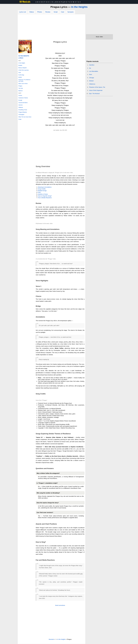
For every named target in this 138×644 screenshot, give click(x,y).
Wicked (91, 81)
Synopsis (71, 12)
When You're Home (23, 84)
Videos (32, 12)
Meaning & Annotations (45, 187)
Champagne (21, 115)
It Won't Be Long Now (24, 70)
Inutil (20, 73)
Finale (20, 119)
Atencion (21, 105)
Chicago (92, 78)
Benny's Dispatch (23, 68)
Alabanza (21, 107)
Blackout (21, 91)
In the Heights (79, 7)
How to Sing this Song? (45, 196)
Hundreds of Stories (23, 98)
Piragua (20, 86)
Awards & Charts (43, 194)
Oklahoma (92, 84)
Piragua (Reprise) (23, 112)
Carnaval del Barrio (23, 103)
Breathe (20, 65)
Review (48, 12)
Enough (20, 100)
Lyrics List (23, 12)
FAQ (39, 192)
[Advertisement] (51, 27)
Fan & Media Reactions (45, 198)
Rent (91, 74)
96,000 (20, 77)
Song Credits (42, 189)
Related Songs (42, 191)
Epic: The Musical (94, 94)
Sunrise (20, 95)
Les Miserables (94, 71)
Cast (63, 12)
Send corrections (60, 605)
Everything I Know (23, 110)
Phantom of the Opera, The (97, 87)
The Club (21, 88)
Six (90, 68)
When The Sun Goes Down (25, 117)
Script (56, 12)
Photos (40, 12)
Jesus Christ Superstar (96, 90)
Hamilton (92, 65)
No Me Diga (21, 75)
